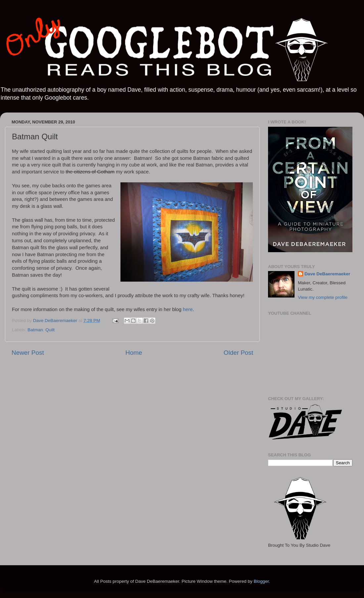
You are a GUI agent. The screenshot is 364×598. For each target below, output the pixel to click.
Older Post (238, 353)
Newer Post (28, 353)
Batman (35, 330)
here (188, 309)
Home (134, 353)
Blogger (261, 581)
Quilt (50, 330)
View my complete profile (323, 297)
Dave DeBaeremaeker (327, 274)
